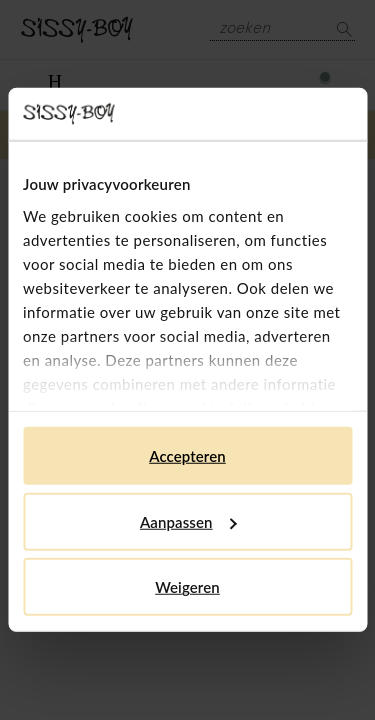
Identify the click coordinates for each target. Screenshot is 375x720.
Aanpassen (188, 522)
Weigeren (187, 587)
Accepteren (187, 456)
